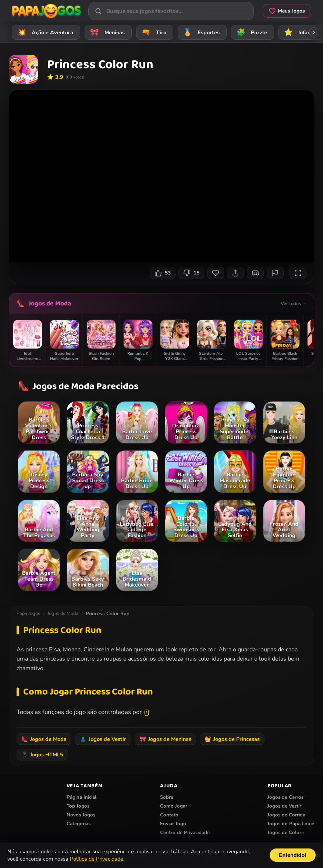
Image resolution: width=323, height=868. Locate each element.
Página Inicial (81, 797)
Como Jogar (174, 806)
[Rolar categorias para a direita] (314, 32)
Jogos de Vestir (103, 739)
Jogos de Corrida (286, 815)
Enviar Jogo (173, 824)
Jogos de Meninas (165, 739)
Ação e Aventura (44, 32)
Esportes (200, 32)
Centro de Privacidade (185, 833)
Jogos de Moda (50, 304)
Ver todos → (294, 303)
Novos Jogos (81, 815)
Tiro (153, 32)
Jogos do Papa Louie (291, 824)
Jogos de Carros (285, 797)
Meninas (106, 32)
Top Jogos (78, 806)
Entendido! (293, 855)
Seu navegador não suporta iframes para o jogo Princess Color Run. (161, 176)
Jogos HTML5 (42, 755)
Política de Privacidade (97, 859)
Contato (169, 815)
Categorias (79, 824)
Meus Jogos (287, 11)
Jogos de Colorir (286, 833)
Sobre (167, 797)
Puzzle (251, 32)
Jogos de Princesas (232, 739)
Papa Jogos (28, 613)
